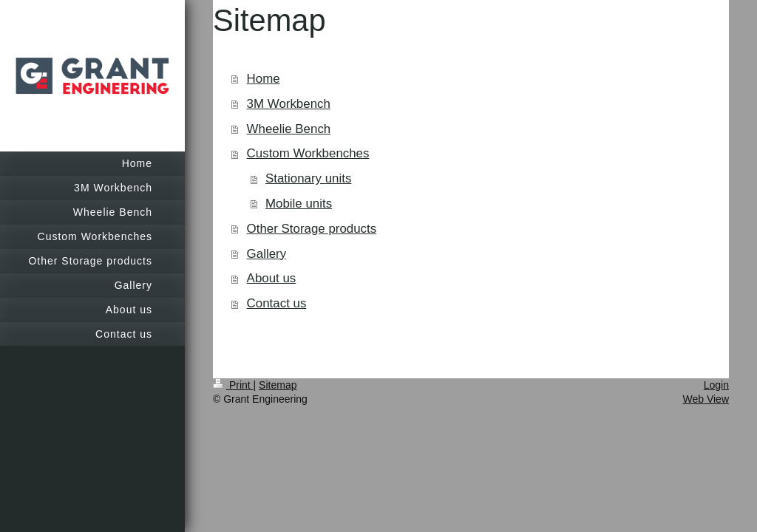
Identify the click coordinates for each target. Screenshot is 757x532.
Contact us (277, 303)
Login (716, 385)
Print (233, 385)
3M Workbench (289, 104)
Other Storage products (312, 229)
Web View (706, 399)
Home (264, 79)
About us (272, 278)
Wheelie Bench (289, 129)
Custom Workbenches (308, 153)
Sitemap (278, 385)
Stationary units (308, 178)
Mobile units (299, 204)
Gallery (267, 254)
